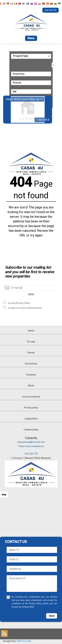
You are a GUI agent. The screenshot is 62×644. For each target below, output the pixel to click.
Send (31, 294)
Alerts (31, 386)
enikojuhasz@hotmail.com (31, 442)
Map (4, 495)
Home (31, 331)
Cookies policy (31, 430)
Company (31, 375)
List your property (31, 397)
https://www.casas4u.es (31, 446)
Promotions (31, 364)
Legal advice (31, 419)
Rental (31, 353)
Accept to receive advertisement (25, 308)
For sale (31, 342)
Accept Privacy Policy (19, 303)
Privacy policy (31, 408)
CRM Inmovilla (24, 641)
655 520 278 (31, 454)
